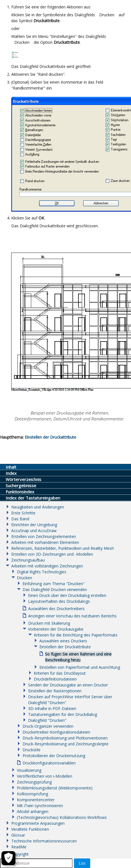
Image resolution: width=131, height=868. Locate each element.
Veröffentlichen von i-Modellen (45, 776)
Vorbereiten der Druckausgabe (56, 629)
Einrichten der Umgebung (34, 525)
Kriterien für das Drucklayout (60, 673)
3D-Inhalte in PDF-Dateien (52, 708)
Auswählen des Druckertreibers (56, 609)
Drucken (24, 578)
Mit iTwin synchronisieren (40, 806)
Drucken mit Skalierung (49, 623)
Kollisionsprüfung (32, 794)
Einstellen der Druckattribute (50, 437)
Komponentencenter (36, 800)
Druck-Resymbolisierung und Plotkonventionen (65, 738)
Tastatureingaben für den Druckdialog (63, 714)
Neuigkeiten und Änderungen (38, 507)
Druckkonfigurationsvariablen (49, 763)
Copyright (20, 854)
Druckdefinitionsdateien (55, 679)
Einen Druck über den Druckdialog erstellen (67, 595)
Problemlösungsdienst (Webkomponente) (55, 788)
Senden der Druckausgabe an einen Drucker (68, 685)
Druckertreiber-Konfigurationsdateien (56, 732)
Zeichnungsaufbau (28, 560)
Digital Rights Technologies (42, 572)
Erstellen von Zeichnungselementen (44, 536)
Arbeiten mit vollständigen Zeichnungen (47, 566)
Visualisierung (29, 770)
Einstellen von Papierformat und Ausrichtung (80, 667)
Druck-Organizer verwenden (48, 726)
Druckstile (31, 750)
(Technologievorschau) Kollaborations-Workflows (62, 817)
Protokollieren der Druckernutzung (54, 756)
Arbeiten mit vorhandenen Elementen (45, 542)
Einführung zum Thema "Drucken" (54, 584)
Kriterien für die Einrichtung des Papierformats (76, 635)
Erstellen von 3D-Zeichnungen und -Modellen (52, 554)
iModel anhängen (33, 811)
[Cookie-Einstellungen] (8, 858)
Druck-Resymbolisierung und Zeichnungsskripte (65, 744)
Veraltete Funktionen (30, 829)
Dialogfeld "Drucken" (47, 720)
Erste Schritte (23, 513)
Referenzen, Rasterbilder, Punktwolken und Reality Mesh (63, 548)
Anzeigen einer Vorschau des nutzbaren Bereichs (72, 616)
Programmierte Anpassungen (38, 823)
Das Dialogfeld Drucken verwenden (55, 589)
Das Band (20, 519)
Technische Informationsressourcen (44, 841)
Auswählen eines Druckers (63, 641)
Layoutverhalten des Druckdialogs (59, 601)
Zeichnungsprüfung (34, 782)
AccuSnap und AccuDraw (34, 531)
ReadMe (19, 847)
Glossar (18, 835)
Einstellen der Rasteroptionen (55, 691)
